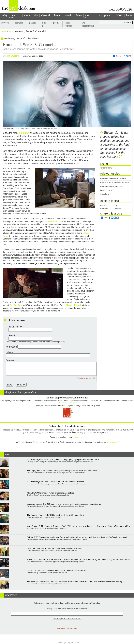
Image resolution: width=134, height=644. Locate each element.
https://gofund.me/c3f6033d (68, 403)
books (129, 15)
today (5, 15)
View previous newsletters (67, 628)
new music (12, 16)
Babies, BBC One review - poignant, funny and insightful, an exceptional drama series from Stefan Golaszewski (77, 537)
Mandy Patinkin (53, 222)
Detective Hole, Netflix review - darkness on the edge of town (54, 548)
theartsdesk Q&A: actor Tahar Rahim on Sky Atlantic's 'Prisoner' (56, 482)
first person (69, 24)
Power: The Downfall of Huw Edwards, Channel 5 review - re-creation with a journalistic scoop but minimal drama (78, 559)
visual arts (87, 16)
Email (12, 335)
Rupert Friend (74, 305)
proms (56, 23)
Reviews (103, 205)
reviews (5, 23)
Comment (11, 360)
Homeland (104, 209)
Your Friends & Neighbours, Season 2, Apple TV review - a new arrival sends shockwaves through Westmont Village (79, 526)
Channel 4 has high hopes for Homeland (115, 182)
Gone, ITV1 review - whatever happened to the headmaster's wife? (56, 570)
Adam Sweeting (12, 56)
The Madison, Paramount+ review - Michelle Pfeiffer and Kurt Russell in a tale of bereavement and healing (75, 582)
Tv (10, 32)
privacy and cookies (72, 642)
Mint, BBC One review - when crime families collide (50, 493)
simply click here (78, 437)
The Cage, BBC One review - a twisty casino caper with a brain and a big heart (62, 471)
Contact (60, 642)
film (36, 15)
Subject (9, 352)
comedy (68, 15)
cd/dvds (119, 15)
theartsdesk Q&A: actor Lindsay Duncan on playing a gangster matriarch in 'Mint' (63, 459)
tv (99, 15)
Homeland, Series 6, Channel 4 (111, 186)
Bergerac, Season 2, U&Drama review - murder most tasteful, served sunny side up (64, 504)
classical (46, 15)
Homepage (11, 347)
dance (79, 15)
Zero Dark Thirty (106, 190)
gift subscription (112, 442)
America (118, 209)
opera (27, 15)
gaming (107, 15)
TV (116, 205)
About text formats (85, 378)
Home (4, 32)
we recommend (88, 24)
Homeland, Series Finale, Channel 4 (113, 178)
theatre (57, 15)
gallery (33, 23)
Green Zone (105, 194)
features (19, 23)
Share (117, 56)
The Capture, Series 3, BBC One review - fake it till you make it (55, 515)
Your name (15, 327)
